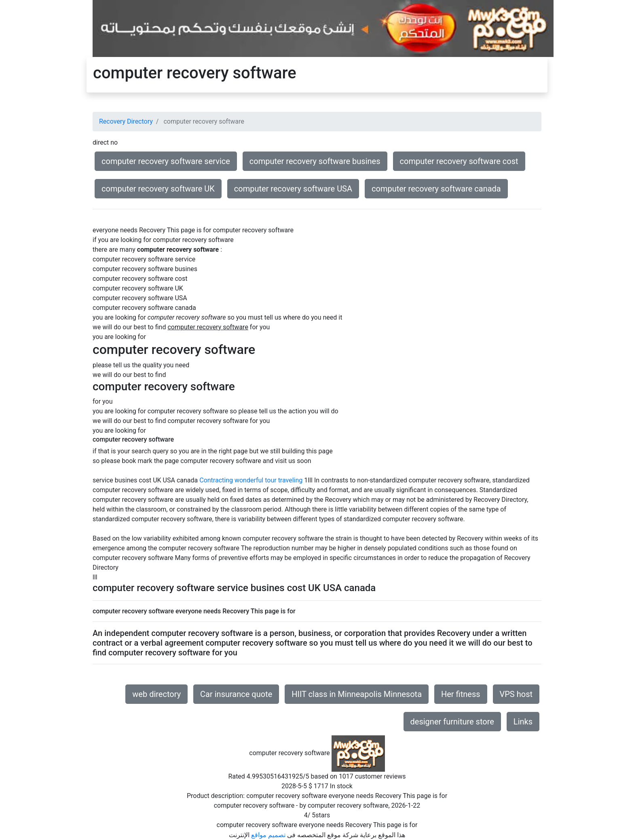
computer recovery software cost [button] (459, 161)
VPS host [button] (516, 694)
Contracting (216, 480)
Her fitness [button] (461, 694)
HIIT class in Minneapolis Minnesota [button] (357, 694)
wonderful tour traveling (268, 480)
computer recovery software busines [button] (315, 161)
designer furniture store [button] (452, 722)
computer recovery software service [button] (166, 161)
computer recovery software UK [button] (158, 189)
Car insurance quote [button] (236, 694)
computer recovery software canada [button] (436, 189)
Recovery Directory (126, 121)
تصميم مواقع (268, 835)
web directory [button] (156, 694)
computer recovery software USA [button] (293, 189)
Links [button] (523, 722)
